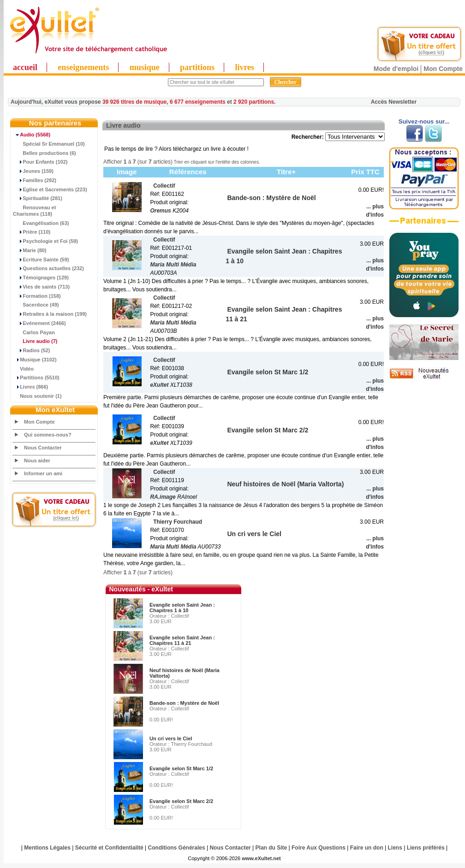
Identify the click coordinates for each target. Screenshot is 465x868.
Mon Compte (443, 69)
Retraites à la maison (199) (50, 314)
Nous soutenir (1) (37, 396)
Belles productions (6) (45, 153)
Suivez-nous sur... (424, 121)
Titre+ (286, 172)
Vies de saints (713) (41, 287)
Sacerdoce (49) (36, 305)
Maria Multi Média (173, 265)
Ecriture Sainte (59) (41, 260)
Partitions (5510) (36, 378)
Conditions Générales (177, 848)
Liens (395, 848)
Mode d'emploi (396, 69)
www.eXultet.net (261, 858)
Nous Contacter (43, 448)
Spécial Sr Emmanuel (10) (49, 144)
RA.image (163, 497)
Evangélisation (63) (41, 223)
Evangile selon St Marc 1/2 (181, 768)
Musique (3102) (35, 360)
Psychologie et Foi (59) (45, 241)
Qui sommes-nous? (48, 435)
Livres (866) (30, 387)
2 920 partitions (254, 102)
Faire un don (367, 848)
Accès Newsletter (394, 102)
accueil (25, 67)
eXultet (159, 385)
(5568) (32, 135)
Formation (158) (37, 296)
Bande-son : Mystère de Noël (184, 703)
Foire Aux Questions (319, 848)
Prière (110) (32, 232)
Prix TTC (365, 172)
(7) (35, 341)
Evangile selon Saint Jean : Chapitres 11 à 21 (182, 640)
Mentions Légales (47, 848)
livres (244, 67)
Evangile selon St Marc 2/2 (181, 801)
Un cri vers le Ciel (171, 738)
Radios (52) (32, 350)
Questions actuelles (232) (48, 268)
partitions (197, 67)
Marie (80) (30, 250)
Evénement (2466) (39, 323)
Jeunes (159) (33, 171)
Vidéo (23, 369)
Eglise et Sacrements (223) (50, 189)
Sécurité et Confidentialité (109, 848)
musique (145, 67)
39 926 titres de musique (134, 102)
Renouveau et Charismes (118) (34, 211)
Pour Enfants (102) (40, 162)
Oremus (160, 211)
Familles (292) (35, 180)
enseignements (83, 67)
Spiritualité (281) (38, 198)
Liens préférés (426, 848)
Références (188, 172)
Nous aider (37, 461)
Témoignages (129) (41, 278)
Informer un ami (43, 473)
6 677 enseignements (198, 102)
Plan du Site (271, 848)
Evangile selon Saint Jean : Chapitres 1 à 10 (182, 608)
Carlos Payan (34, 332)
